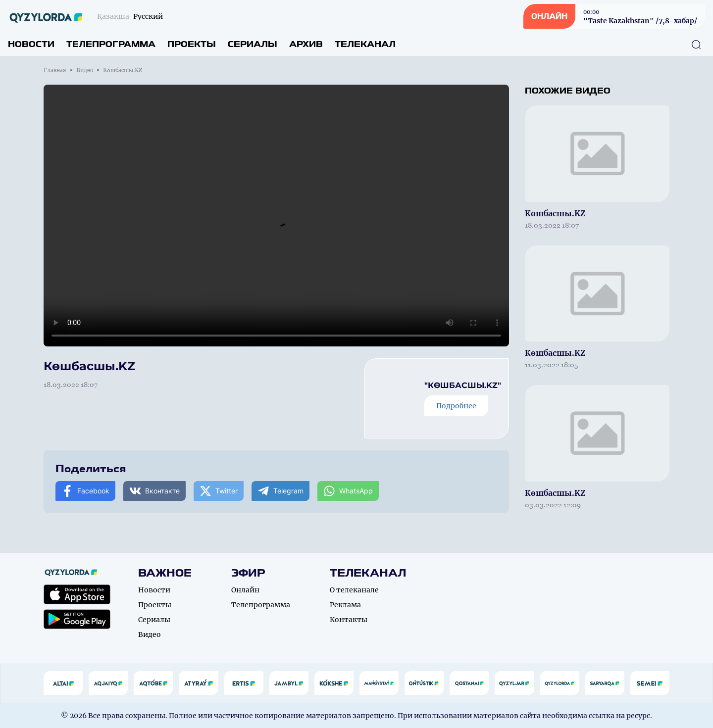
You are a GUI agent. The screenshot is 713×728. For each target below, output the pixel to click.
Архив (306, 44)
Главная (55, 70)
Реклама (345, 605)
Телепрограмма (111, 44)
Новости (31, 44)
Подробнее (456, 406)
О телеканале (354, 590)
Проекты (192, 44)
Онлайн (245, 590)
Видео (85, 70)
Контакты (349, 620)
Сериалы (253, 44)
